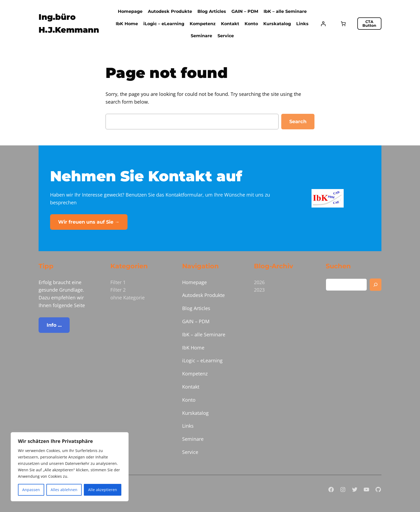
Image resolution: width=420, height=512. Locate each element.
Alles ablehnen (64, 490)
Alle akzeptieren (103, 490)
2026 (259, 282)
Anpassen (31, 490)
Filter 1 (118, 282)
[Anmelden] (323, 24)
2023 (259, 290)
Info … (54, 325)
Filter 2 (118, 290)
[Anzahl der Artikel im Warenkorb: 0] (343, 24)
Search (298, 122)
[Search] (376, 285)
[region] (70, 467)
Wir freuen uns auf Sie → (89, 222)
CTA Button (369, 24)
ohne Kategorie (127, 298)
